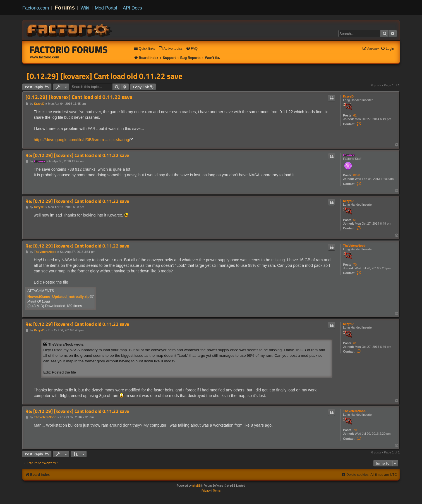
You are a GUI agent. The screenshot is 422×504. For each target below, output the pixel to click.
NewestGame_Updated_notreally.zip (58, 297)
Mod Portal (106, 8)
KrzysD (348, 96)
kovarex (349, 155)
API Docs (132, 8)
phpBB (196, 486)
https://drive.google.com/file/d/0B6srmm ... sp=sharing (81, 140)
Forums (65, 8)
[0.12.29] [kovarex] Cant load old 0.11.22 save (105, 76)
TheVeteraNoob (354, 246)
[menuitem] (171, 49)
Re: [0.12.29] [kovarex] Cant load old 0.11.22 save (77, 155)
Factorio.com (36, 8)
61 (355, 115)
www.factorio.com (45, 57)
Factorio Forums (69, 49)
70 (355, 265)
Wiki (85, 8)
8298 (357, 175)
